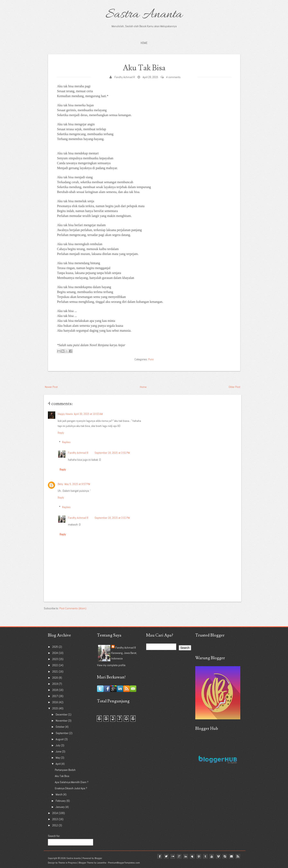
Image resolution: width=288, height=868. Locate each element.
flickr (172, 856)
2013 (55, 819)
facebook (159, 856)
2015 (55, 708)
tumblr (205, 856)
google (179, 856)
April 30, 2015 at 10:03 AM (88, 414)
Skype (225, 856)
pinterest (199, 856)
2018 (55, 690)
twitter (166, 856)
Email (231, 856)
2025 (55, 647)
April (58, 764)
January (60, 807)
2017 (55, 696)
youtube (212, 856)
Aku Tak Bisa (144, 68)
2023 (55, 659)
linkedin (185, 856)
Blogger (98, 858)
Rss (238, 856)
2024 (55, 653)
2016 (55, 702)
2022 (55, 665)
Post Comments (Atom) (73, 608)
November (62, 721)
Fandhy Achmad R (125, 77)
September (62, 733)
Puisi (151, 359)
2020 (55, 677)
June (59, 751)
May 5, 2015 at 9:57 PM (77, 484)
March (59, 794)
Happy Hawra (65, 414)
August (60, 739)
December (62, 714)
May (58, 758)
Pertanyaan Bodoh (65, 770)
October (60, 727)
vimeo (218, 856)
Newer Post (51, 387)
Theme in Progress (68, 863)
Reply (61, 433)
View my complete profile (111, 665)
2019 (55, 684)
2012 (55, 825)
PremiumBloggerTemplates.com (124, 863)
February (61, 801)
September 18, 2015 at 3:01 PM (112, 453)
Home (144, 43)
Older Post (234, 387)
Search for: (54, 836)
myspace (192, 856)
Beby (60, 484)
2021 (55, 671)
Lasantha (102, 863)
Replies (66, 442)
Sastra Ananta (144, 15)
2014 (55, 813)
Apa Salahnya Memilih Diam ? (72, 782)
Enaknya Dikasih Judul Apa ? (71, 788)
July (58, 745)
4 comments (173, 77)
